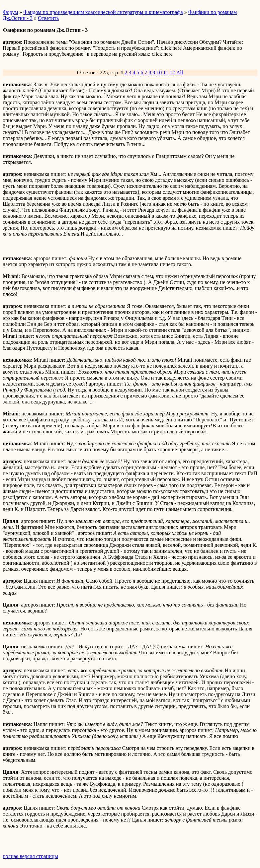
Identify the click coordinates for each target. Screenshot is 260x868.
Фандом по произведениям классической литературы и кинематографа (103, 12)
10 (159, 72)
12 (172, 72)
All (180, 72)
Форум (10, 12)
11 (166, 72)
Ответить (48, 18)
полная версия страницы (30, 856)
